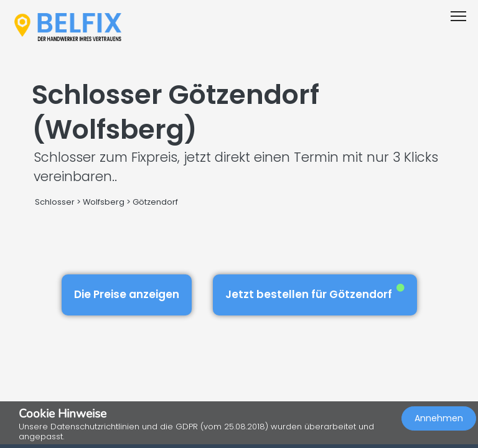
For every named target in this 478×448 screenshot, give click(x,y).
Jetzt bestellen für (315, 293)
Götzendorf (155, 202)
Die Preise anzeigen (127, 294)
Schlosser (55, 202)
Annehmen (439, 418)
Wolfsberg (104, 202)
